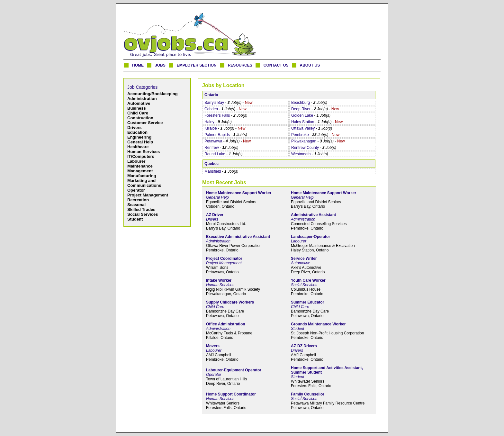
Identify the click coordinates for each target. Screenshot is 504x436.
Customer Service (145, 123)
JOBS (160, 65)
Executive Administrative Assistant (238, 237)
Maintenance (140, 166)
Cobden (211, 109)
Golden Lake (302, 115)
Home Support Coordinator (231, 394)
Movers (213, 346)
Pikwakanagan (304, 141)
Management (140, 171)
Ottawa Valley (303, 128)
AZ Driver (215, 215)
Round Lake (215, 154)
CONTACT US (276, 65)
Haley (209, 122)
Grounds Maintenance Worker (318, 324)
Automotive (139, 103)
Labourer (136, 161)
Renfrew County (305, 148)
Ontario (211, 95)
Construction (140, 118)
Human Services (144, 152)
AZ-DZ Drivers (304, 346)
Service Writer (304, 259)
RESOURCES (240, 65)
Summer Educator (307, 302)
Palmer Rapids (217, 135)
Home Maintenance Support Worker (239, 193)
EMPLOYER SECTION (197, 65)
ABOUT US (310, 65)
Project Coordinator (224, 259)
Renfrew (212, 148)
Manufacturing (142, 176)
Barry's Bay (214, 103)
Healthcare (138, 147)
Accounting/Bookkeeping (153, 94)
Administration (142, 99)
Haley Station (303, 122)
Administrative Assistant (313, 215)
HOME (138, 65)
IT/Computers (141, 156)
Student (135, 219)
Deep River (301, 109)
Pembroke (300, 135)
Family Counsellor (308, 394)
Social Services (143, 214)
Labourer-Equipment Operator (234, 370)
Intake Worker (219, 280)
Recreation (138, 200)
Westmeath (301, 154)
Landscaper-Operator (310, 237)
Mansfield (213, 171)
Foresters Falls (217, 115)
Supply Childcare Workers (230, 302)
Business (137, 108)
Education (137, 132)
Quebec (212, 164)
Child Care (138, 113)
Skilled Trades (141, 209)
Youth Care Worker (308, 280)
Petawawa (213, 141)
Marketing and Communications (144, 183)
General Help (140, 142)
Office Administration (226, 324)
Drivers (135, 127)
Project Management (148, 195)
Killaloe (211, 128)
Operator (136, 190)
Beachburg (301, 103)
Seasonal (136, 205)
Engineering (139, 137)
